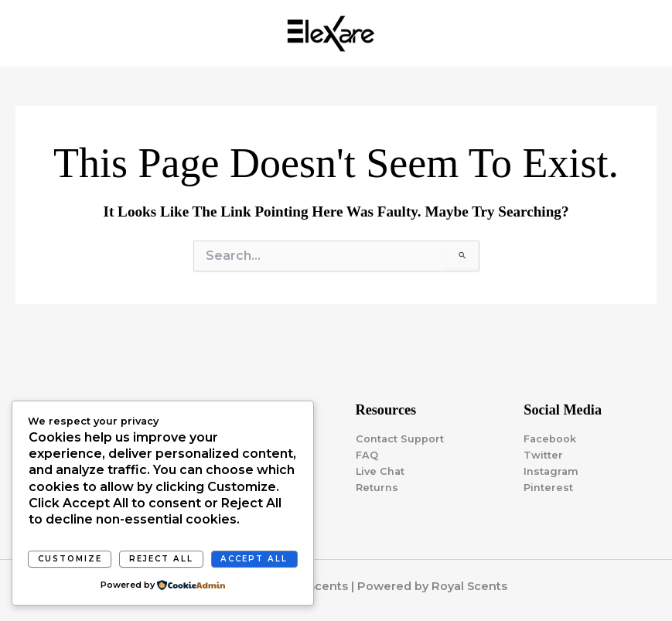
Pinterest (548, 488)
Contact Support (400, 439)
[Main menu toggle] (641, 33)
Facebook (550, 439)
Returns (377, 488)
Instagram (551, 471)
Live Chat (380, 471)
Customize (70, 559)
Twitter (543, 455)
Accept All (254, 559)
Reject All (161, 559)
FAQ (367, 455)
